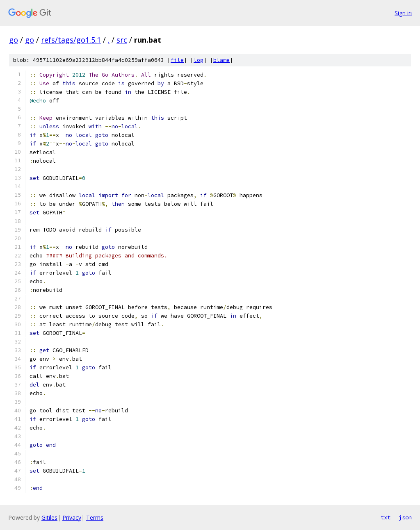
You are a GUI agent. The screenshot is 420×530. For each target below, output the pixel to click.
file (177, 60)
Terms (95, 517)
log (199, 60)
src (122, 40)
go (14, 40)
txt (386, 517)
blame (221, 60)
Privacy (72, 517)
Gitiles (49, 517)
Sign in (403, 13)
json (405, 517)
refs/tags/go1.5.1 (71, 40)
